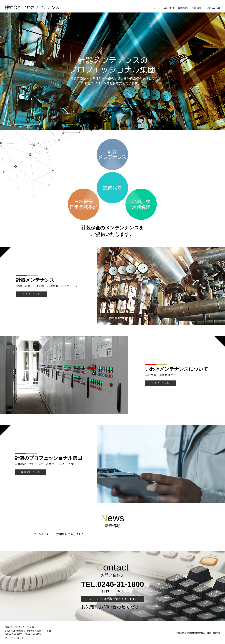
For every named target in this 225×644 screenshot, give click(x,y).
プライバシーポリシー (15, 638)
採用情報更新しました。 (72, 534)
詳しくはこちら (32, 294)
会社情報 (169, 8)
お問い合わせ (213, 8)
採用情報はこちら (30, 472)
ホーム (156, 8)
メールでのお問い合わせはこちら (112, 599)
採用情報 (197, 8)
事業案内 (183, 8)
